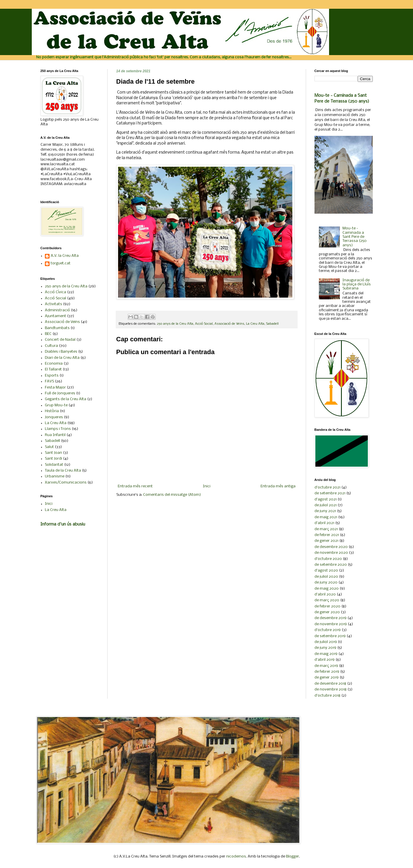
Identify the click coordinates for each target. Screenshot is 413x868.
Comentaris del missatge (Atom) (172, 495)
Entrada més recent (135, 486)
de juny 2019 (325, 648)
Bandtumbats (57, 328)
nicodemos (236, 856)
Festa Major (55, 388)
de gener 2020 (327, 612)
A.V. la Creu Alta (65, 256)
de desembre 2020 (331, 547)
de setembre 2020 (331, 565)
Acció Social (204, 324)
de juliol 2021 (326, 505)
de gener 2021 (326, 541)
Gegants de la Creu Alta (66, 399)
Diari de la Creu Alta (62, 358)
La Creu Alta (255, 324)
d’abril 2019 (325, 660)
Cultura (51, 346)
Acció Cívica (56, 292)
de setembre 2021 (330, 493)
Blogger (292, 856)
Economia (54, 364)
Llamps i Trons (58, 429)
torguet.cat (61, 263)
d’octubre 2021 (327, 487)
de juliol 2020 (326, 577)
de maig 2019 (326, 654)
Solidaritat (54, 465)
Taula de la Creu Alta (63, 471)
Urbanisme (55, 476)
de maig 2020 (327, 589)
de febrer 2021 (327, 535)
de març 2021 (326, 529)
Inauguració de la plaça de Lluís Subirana (357, 284)
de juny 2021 (325, 511)
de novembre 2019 (331, 624)
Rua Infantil (55, 435)
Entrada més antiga (278, 486)
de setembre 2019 (330, 636)
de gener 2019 (327, 678)
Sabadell (272, 324)
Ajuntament (56, 316)
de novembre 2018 (331, 689)
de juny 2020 (326, 583)
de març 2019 (326, 666)
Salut (49, 447)
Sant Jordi (53, 459)
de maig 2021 (326, 517)
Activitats (53, 304)
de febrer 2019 (327, 672)
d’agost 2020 (326, 571)
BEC (48, 334)
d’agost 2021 (326, 499)
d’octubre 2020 (328, 559)
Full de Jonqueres (60, 393)
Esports (52, 376)
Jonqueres (54, 417)
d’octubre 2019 (328, 630)
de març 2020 (327, 600)
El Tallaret (53, 369)
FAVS (49, 381)
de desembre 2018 (330, 684)
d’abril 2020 (325, 594)
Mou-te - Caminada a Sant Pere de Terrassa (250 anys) (355, 237)
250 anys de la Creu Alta (175, 324)
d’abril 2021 (324, 523)
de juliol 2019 (326, 642)
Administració (57, 310)
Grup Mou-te (56, 405)
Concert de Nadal (60, 340)
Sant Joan (53, 453)
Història (52, 411)
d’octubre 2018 (327, 696)
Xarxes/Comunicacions (66, 483)
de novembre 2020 (331, 553)
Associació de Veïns (229, 324)
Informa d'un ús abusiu (63, 524)
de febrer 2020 (327, 606)
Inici (207, 486)
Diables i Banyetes (61, 352)
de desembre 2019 (331, 618)
